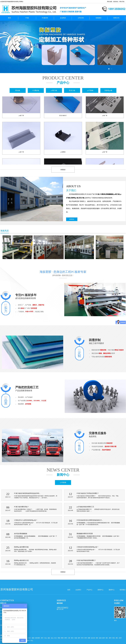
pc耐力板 (54, 90)
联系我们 (123, 590)
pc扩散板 (90, 90)
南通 (89, 638)
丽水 (28, 641)
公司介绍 (81, 18)
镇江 (107, 638)
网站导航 (122, 2)
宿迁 (114, 638)
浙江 (117, 638)
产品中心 (89, 590)
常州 (82, 638)
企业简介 (78, 590)
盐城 (100, 638)
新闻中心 (101, 590)
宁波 (2, 641)
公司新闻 (63, 483)
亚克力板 (72, 90)
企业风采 (63, 18)
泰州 (110, 638)
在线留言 (99, 18)
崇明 (66, 638)
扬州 (104, 638)
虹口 (30, 638)
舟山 (32, 641)
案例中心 (112, 590)
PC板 (27, 18)
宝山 (46, 638)
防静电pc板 (108, 90)
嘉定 (49, 638)
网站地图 (110, 2)
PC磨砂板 (36, 90)
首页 (9, 18)
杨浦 (33, 638)
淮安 (97, 638)
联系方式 (116, 18)
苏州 (86, 638)
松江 (56, 638)
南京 (72, 638)
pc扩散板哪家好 (63, 47)
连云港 (93, 638)
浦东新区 (38, 638)
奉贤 (62, 638)
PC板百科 (45, 18)
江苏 (69, 638)
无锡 (76, 638)
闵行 (42, 638)
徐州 (79, 638)
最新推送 (116, 2)
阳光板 (18, 90)
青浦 (59, 638)
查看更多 (72, 219)
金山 (52, 638)
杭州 (120, 638)
